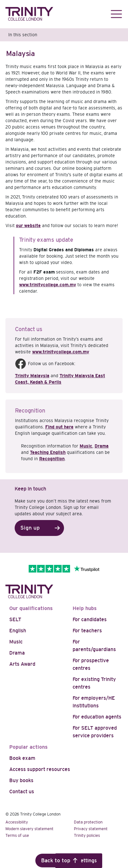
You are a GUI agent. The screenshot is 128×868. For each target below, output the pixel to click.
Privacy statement (91, 829)
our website (28, 226)
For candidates (90, 619)
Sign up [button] (30, 528)
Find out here (59, 427)
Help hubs (85, 608)
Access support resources (40, 769)
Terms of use (17, 835)
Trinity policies (87, 835)
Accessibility (17, 822)
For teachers (87, 631)
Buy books (21, 780)
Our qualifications (31, 608)
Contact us (22, 792)
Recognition (52, 459)
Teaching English (48, 452)
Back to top (56, 861)
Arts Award (22, 664)
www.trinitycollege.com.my (48, 285)
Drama (102, 446)
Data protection (88, 822)
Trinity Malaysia (32, 376)
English (18, 631)
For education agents (97, 717)
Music (86, 446)
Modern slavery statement (29, 829)
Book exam (22, 758)
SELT (15, 619)
